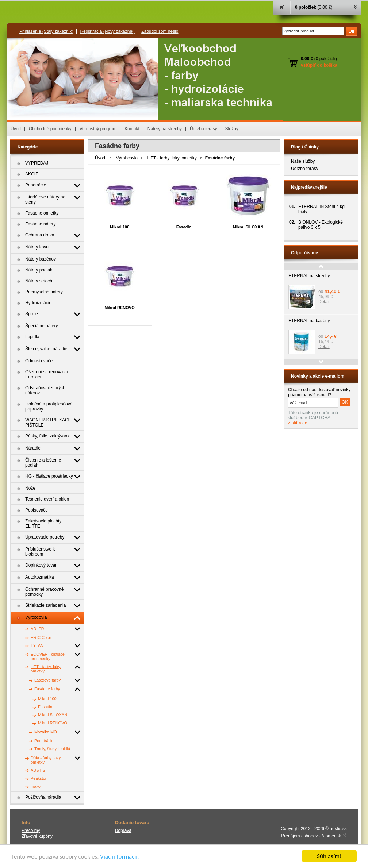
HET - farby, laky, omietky (172, 158)
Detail (324, 302)
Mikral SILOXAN (248, 227)
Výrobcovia (127, 158)
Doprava (123, 830)
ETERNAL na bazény (309, 321)
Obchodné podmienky (50, 129)
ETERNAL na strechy (309, 276)
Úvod (16, 129)
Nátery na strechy (165, 129)
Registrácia (107, 31)
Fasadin (184, 227)
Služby (232, 129)
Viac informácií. (119, 857)
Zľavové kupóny (37, 836)
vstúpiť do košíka (319, 65)
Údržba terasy (204, 129)
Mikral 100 (120, 227)
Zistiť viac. (298, 423)
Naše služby (303, 161)
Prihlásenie (46, 31)
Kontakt (132, 129)
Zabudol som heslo (160, 31)
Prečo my (31, 830)
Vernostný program (98, 129)
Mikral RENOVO (120, 308)
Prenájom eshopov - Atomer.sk (314, 836)
